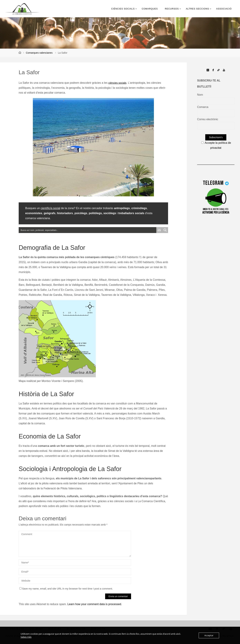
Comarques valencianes (39, 53)
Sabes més (26, 637)
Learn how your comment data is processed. (95, 604)
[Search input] (88, 230)
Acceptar (209, 635)
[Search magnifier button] (165, 230)
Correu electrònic (208, 119)
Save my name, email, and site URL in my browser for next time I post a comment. (66, 589)
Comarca (203, 107)
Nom (200, 95)
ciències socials (118, 83)
